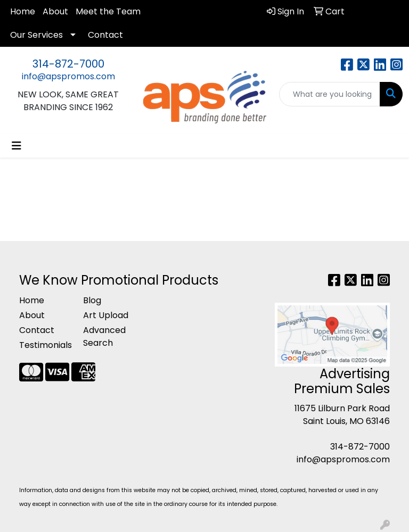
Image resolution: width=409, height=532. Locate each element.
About (55, 11)
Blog (92, 300)
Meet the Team (108, 11)
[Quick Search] (330, 94)
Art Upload (106, 315)
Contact (105, 35)
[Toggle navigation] (17, 146)
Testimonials (45, 345)
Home (23, 11)
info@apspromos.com (68, 76)
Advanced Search (104, 336)
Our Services (36, 35)
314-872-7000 (68, 64)
